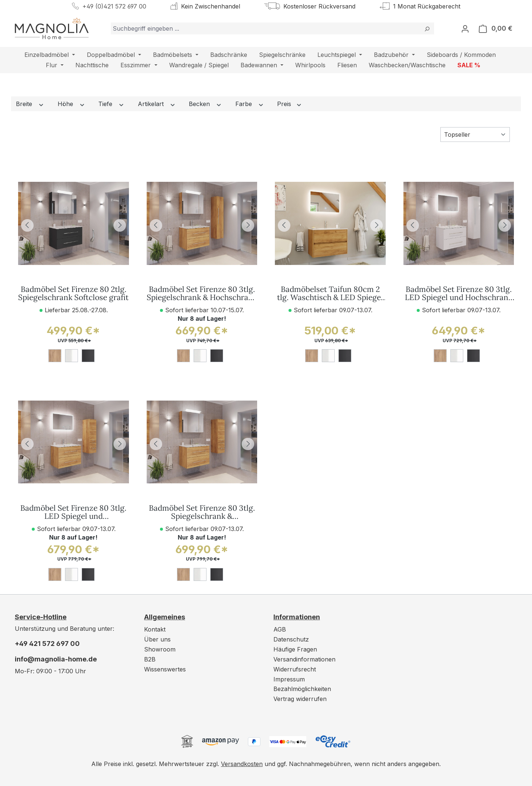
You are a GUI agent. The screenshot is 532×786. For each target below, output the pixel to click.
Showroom (160, 649)
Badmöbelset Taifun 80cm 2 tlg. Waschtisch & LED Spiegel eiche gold (330, 294)
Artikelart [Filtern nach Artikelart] (157, 104)
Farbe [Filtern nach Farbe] (250, 104)
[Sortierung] (475, 135)
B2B (150, 659)
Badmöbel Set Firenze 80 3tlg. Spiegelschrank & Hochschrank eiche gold (202, 294)
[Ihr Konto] (465, 28)
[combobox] (265, 28)
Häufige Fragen (295, 649)
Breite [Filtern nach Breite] (30, 104)
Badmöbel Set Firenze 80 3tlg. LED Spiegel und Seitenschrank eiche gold (73, 513)
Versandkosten (242, 764)
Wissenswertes (165, 669)
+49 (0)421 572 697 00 (114, 6)
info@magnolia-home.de (56, 659)
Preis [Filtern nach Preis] (290, 104)
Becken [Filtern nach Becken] (205, 104)
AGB (280, 629)
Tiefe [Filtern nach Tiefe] (111, 104)
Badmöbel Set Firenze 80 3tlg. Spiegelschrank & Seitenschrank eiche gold (202, 513)
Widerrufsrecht (295, 669)
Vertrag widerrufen (300, 699)
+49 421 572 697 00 (47, 644)
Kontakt (155, 629)
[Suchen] (427, 28)
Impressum (289, 679)
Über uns (157, 639)
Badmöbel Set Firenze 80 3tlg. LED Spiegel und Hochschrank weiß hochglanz (459, 294)
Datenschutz (291, 639)
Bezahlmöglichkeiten (302, 689)
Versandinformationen (304, 659)
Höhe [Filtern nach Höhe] (71, 104)
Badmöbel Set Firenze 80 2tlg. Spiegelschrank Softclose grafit (73, 294)
